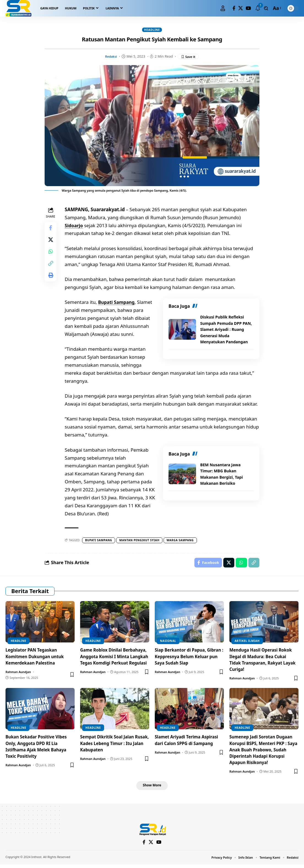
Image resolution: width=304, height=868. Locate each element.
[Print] (51, 283)
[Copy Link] (51, 269)
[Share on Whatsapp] (51, 256)
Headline (152, 30)
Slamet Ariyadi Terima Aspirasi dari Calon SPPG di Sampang (188, 742)
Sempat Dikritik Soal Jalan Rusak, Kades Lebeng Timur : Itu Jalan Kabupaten (112, 746)
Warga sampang (181, 541)
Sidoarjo (76, 226)
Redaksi (110, 57)
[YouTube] (248, 8)
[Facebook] (234, 8)
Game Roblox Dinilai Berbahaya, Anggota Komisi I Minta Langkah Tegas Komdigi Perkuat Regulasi (113, 662)
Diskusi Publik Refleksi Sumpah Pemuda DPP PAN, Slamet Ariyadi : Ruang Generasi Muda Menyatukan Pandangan (225, 330)
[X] (241, 8)
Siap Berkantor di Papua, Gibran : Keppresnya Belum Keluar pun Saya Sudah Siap (185, 659)
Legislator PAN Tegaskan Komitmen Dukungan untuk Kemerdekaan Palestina (36, 659)
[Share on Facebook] (51, 230)
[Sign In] (223, 8)
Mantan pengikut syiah (141, 541)
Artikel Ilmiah (247, 643)
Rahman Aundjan (18, 674)
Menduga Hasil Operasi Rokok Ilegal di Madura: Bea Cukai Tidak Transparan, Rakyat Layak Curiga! (262, 662)
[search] (266, 8)
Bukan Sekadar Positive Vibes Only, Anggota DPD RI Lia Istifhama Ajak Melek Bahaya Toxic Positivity (38, 749)
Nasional (168, 643)
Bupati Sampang (119, 303)
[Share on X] (51, 243)
